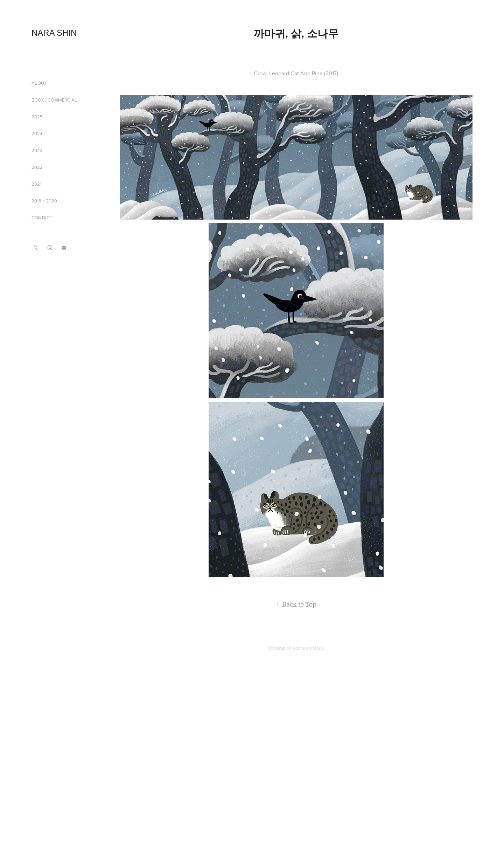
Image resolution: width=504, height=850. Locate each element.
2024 (37, 133)
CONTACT (42, 217)
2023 (37, 150)
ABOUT (39, 83)
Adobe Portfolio (308, 648)
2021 (36, 184)
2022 (37, 167)
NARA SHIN (54, 33)
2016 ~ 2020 (44, 201)
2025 (37, 117)
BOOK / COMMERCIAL (54, 100)
